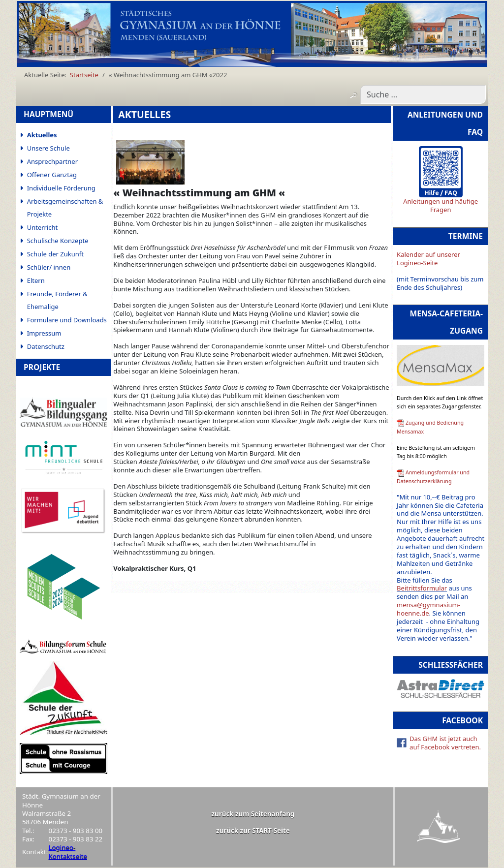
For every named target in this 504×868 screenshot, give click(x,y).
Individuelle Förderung (61, 188)
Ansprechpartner (52, 161)
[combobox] (423, 94)
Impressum (44, 333)
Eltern (36, 280)
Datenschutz (46, 346)
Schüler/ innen (49, 267)
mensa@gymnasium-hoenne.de (428, 609)
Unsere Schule (48, 148)
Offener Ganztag (52, 175)
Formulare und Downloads (67, 320)
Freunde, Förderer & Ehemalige (57, 300)
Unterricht (43, 227)
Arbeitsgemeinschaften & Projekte (65, 208)
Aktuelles (42, 135)
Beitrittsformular (422, 588)
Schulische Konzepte (58, 241)
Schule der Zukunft (55, 254)
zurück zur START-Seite (253, 831)
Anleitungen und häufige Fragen (441, 205)
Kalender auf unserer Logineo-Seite (428, 259)
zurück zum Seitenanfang (253, 814)
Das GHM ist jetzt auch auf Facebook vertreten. (445, 743)
